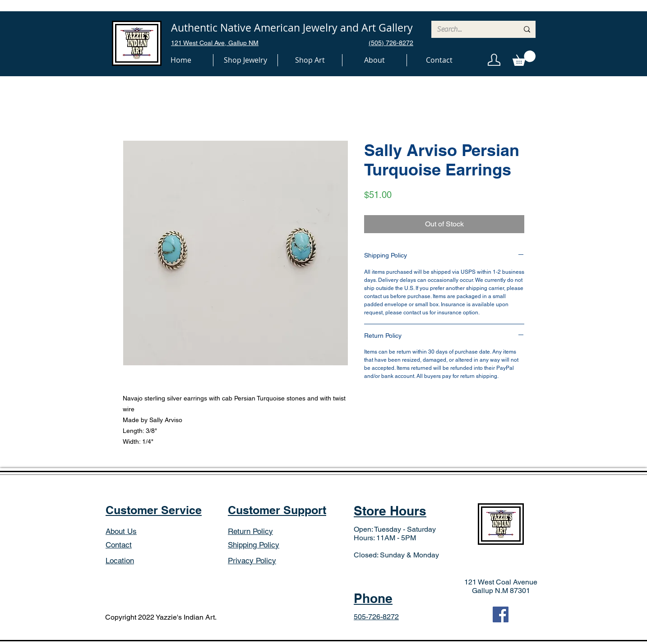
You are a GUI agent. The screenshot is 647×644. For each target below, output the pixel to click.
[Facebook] (501, 614)
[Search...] (471, 29)
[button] (245, 60)
